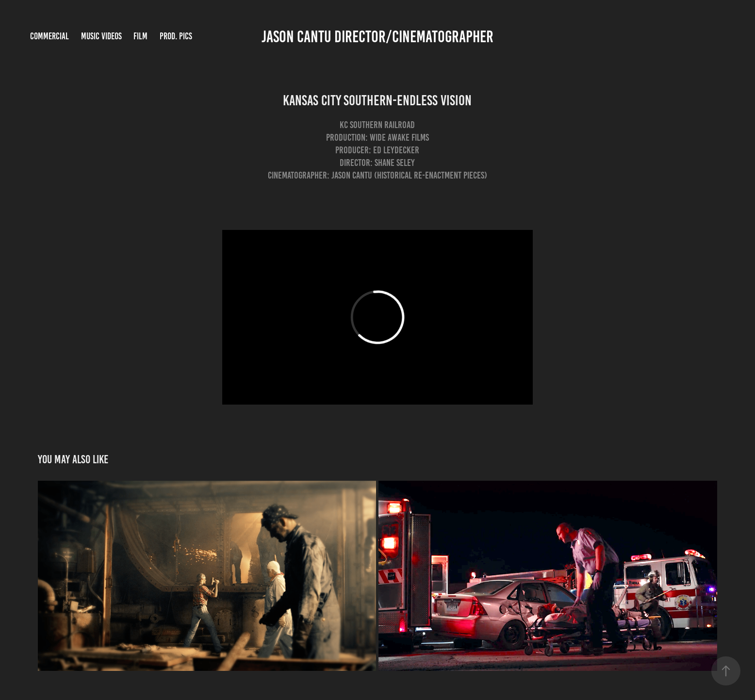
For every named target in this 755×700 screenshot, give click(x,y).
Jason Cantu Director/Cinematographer (377, 37)
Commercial (49, 36)
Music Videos (101, 36)
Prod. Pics (176, 36)
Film (140, 36)
